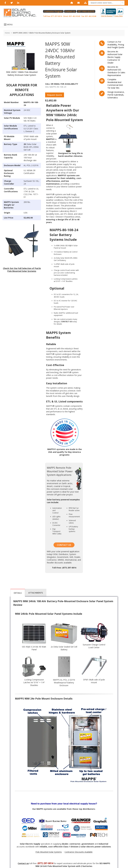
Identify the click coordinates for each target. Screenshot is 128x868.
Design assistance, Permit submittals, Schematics (116, 95)
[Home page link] (21, 13)
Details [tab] (18, 593)
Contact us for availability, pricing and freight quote (116, 45)
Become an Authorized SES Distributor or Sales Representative (116, 71)
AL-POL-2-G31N (31, 165)
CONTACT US (64, 545)
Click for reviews (112, 13)
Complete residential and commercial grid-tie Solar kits (115, 84)
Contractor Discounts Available (79, 852)
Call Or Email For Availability (62, 84)
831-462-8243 (75, 16)
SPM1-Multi (29, 136)
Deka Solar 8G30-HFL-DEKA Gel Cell (31, 147)
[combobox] (106, 3)
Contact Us (70, 11)
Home (7, 33)
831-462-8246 (91, 16)
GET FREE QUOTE (86, 11)
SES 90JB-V (29, 118)
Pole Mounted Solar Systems (49, 852)
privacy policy (118, 16)
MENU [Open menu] (8, 25)
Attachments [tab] (36, 593)
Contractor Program (53, 11)
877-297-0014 (56, 16)
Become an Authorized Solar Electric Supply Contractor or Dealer (115, 57)
